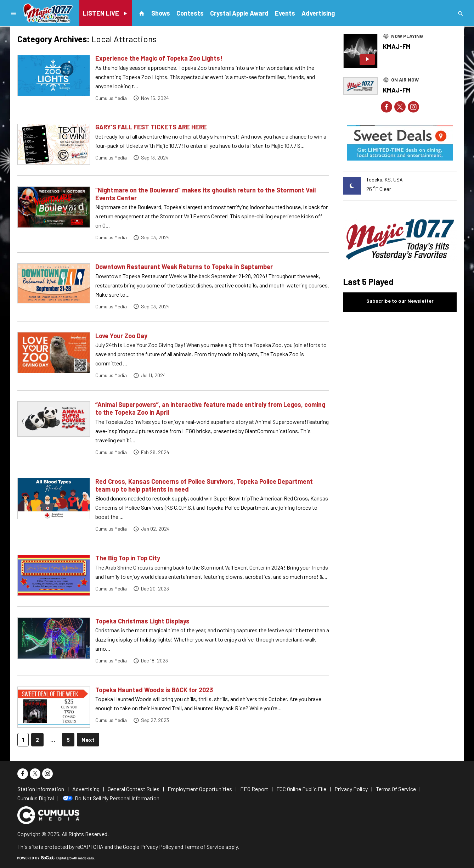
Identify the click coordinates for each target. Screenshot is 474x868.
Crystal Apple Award (239, 13)
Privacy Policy (157, 847)
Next (88, 740)
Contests (190, 13)
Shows (161, 13)
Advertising (318, 13)
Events (285, 13)
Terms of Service (204, 847)
